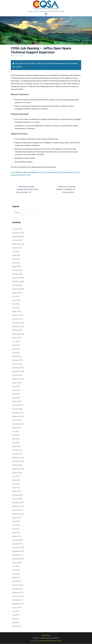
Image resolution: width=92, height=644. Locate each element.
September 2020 (18, 469)
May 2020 (16, 484)
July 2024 (16, 296)
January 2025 (17, 274)
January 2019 (17, 544)
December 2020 (18, 458)
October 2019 (17, 510)
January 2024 (17, 319)
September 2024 (18, 289)
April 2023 (16, 353)
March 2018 (17, 581)
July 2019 (16, 521)
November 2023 (18, 326)
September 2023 (18, 334)
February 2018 (18, 585)
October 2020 (17, 465)
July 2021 (16, 431)
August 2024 (17, 293)
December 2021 (18, 413)
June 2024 (16, 300)
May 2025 (16, 259)
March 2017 (17, 626)
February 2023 (18, 360)
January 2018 (17, 589)
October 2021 (17, 420)
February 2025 (18, 270)
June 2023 (16, 345)
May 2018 (16, 574)
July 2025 (16, 252)
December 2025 (18, 233)
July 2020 (16, 476)
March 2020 (17, 491)
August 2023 (17, 338)
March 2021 (17, 446)
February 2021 (18, 450)
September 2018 (18, 559)
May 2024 (16, 304)
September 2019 (18, 514)
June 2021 (16, 435)
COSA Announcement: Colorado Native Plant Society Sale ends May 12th (28, 189)
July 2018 (16, 566)
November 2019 (18, 506)
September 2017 (18, 604)
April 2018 (16, 577)
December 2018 (18, 548)
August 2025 (17, 248)
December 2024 (18, 278)
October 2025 (17, 240)
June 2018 (16, 570)
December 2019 (18, 503)
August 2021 (17, 428)
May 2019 (16, 529)
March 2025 (17, 266)
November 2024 (18, 281)
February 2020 (18, 495)
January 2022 (17, 409)
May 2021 (16, 439)
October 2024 (17, 285)
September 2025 (18, 244)
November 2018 (18, 551)
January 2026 (17, 229)
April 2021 (16, 443)
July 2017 (16, 611)
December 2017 (18, 593)
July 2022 (16, 386)
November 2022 (18, 371)
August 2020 (17, 473)
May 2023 (16, 349)
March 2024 (17, 311)
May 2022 (16, 394)
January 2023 (17, 364)
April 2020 (16, 488)
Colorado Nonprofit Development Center (50, 641)
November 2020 (18, 461)
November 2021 (18, 416)
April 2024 (16, 308)
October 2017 (17, 600)
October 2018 (17, 555)
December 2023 (18, 323)
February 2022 (18, 405)
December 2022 (18, 368)
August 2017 (17, 608)
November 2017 (18, 596)
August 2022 (17, 383)
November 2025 (18, 237)
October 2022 (17, 375)
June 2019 (16, 525)
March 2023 (17, 356)
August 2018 (17, 563)
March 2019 (17, 536)
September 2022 (18, 379)
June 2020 (16, 480)
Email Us (46, 635)
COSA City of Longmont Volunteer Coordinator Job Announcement (66, 189)
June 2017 (16, 615)
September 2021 (18, 424)
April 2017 (16, 623)
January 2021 (17, 454)
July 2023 (16, 341)
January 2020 (17, 499)
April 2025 (16, 263)
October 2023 (17, 330)
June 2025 (16, 255)
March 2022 (17, 401)
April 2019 (16, 533)
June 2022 (16, 390)
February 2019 (18, 540)
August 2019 (17, 518)
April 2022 (16, 398)
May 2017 (16, 619)
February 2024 (18, 315)
